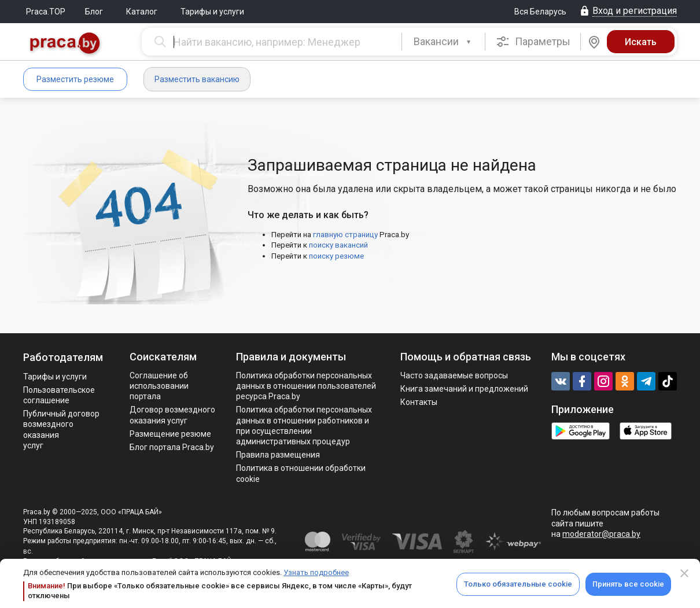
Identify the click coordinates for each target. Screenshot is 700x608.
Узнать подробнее (316, 572)
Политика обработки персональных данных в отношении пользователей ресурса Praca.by (306, 386)
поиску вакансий (338, 245)
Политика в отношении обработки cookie (301, 473)
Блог (94, 12)
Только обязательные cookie (518, 584)
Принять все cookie (628, 584)
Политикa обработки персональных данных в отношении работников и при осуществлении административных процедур (304, 425)
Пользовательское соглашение (59, 395)
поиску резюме (336, 256)
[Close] (684, 573)
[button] (443, 42)
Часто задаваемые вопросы (454, 375)
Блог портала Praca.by (172, 447)
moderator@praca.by (601, 534)
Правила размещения (278, 455)
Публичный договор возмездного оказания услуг (61, 430)
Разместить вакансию (197, 79)
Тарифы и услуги (212, 12)
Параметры (533, 42)
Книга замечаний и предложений (464, 389)
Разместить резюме (75, 79)
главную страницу (345, 235)
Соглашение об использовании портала (159, 386)
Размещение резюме (170, 434)
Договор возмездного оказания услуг (172, 415)
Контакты (419, 402)
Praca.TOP (46, 12)
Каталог (142, 12)
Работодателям (63, 357)
